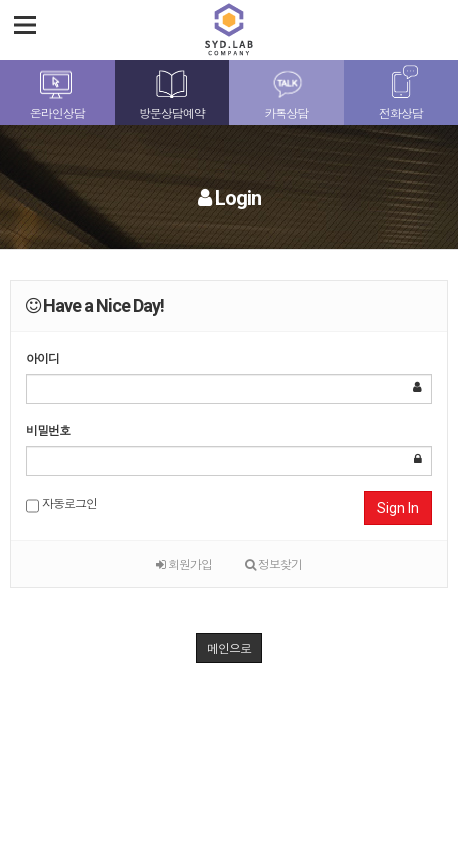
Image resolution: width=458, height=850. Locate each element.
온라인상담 (57, 112)
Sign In (398, 508)
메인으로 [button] (229, 647)
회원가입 (184, 563)
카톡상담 (286, 112)
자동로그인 (61, 505)
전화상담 (401, 112)
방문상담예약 (172, 112)
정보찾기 (273, 563)
